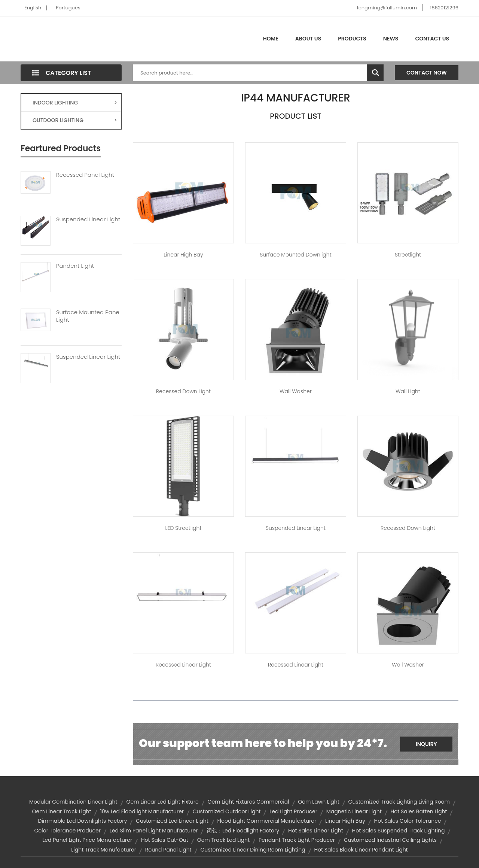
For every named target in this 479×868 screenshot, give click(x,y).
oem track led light (224, 840)
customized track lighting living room (399, 802)
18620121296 (444, 8)
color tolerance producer (68, 831)
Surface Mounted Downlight (295, 255)
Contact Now (427, 73)
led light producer (293, 811)
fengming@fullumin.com (387, 8)
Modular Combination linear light (73, 802)
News (391, 39)
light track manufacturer (104, 850)
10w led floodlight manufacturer (142, 811)
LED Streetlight (184, 528)
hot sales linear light (316, 831)
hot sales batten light (419, 811)
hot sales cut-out (165, 840)
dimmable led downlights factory (83, 821)
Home (271, 39)
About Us (308, 39)
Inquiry (426, 744)
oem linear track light (62, 811)
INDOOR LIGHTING (75, 103)
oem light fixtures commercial (248, 802)
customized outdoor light (227, 811)
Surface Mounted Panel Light (88, 316)
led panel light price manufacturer (87, 840)
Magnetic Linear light (354, 811)
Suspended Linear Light (88, 219)
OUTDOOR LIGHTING (75, 120)
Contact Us (432, 39)
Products (352, 39)
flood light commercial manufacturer (267, 821)
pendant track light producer (297, 840)
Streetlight (408, 255)
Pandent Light (75, 266)
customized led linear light (172, 821)
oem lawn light (319, 802)
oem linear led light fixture (162, 802)
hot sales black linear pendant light (361, 850)
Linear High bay (183, 255)
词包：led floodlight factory (243, 831)
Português (68, 8)
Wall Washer (296, 391)
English (33, 8)
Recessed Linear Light (183, 665)
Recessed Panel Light (85, 175)
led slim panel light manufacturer (154, 831)
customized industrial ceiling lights (390, 840)
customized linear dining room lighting (253, 850)
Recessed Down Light (183, 391)
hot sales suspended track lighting (399, 831)
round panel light (168, 850)
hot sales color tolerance (408, 821)
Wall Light (408, 391)
